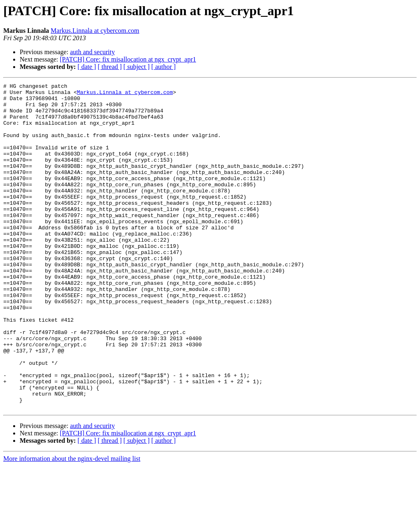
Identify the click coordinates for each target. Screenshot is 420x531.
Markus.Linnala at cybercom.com (95, 31)
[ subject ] (137, 67)
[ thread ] (110, 67)
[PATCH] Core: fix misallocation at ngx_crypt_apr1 (128, 59)
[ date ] (87, 67)
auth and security (92, 52)
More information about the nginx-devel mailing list (72, 524)
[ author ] (164, 67)
